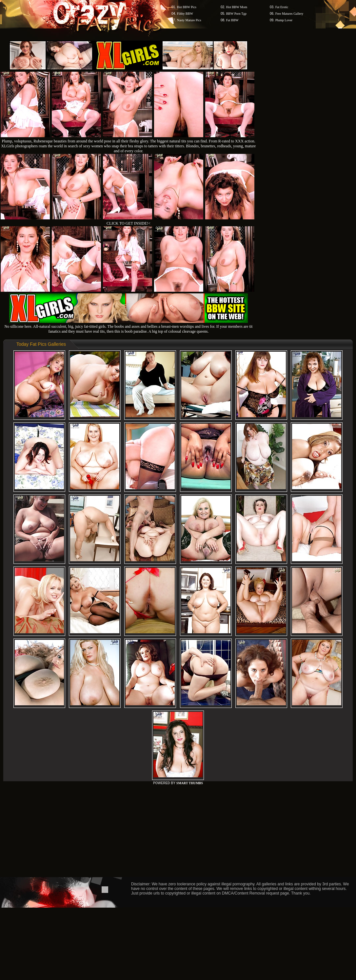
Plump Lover (284, 20)
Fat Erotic (282, 7)
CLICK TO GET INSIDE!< (129, 223)
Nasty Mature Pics (189, 20)
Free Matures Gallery (289, 14)
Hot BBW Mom (237, 7)
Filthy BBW (185, 14)
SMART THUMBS (190, 783)
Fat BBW (232, 20)
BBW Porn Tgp (236, 14)
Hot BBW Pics (187, 7)
